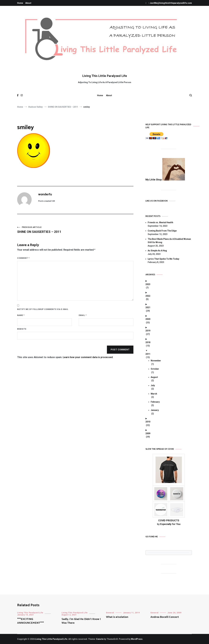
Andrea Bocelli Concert (165, 617)
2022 (148, 296)
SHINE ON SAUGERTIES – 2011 (46, 230)
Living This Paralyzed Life (30, 613)
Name (21, 315)
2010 (148, 422)
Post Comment (120, 350)
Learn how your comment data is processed (88, 357)
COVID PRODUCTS (169, 521)
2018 (148, 342)
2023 (148, 284)
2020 (148, 319)
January (155, 410)
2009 (148, 433)
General (110, 613)
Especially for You (170, 524)
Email (83, 315)
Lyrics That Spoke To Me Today (163, 259)
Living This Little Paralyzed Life (105, 76)
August (154, 377)
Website (22, 329)
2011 (148, 354)
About (28, 3)
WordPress (137, 639)
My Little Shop (165, 180)
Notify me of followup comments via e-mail (43, 309)
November (156, 361)
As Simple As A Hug (157, 251)
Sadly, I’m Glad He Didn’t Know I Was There (81, 621)
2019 (148, 331)
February (155, 402)
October (155, 369)
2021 (148, 307)
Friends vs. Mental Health (160, 222)
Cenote (100, 639)
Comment (23, 258)
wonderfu (45, 194)
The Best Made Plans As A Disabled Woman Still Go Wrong (169, 241)
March (154, 394)
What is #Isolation (117, 617)
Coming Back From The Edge (162, 231)
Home (20, 3)
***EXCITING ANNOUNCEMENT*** (30, 621)
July (153, 385)
